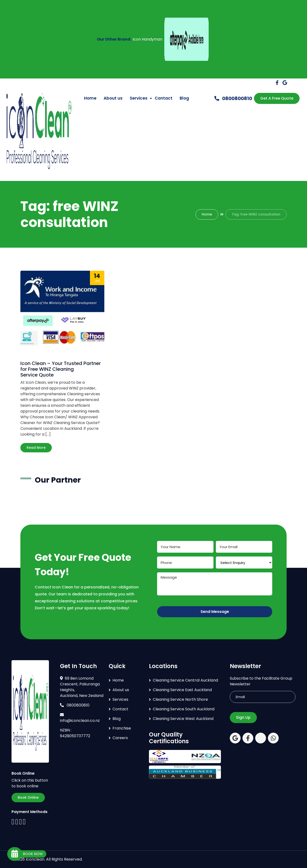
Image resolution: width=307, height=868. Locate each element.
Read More (36, 448)
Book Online (28, 797)
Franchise (122, 728)
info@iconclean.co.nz (80, 718)
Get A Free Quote (277, 98)
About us (113, 98)
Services (139, 98)
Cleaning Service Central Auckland (185, 680)
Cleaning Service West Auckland (183, 719)
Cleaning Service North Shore (180, 699)
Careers (120, 738)
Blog (184, 98)
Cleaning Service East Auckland (182, 690)
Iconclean (35, 859)
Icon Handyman (148, 39)
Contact (164, 98)
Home (90, 98)
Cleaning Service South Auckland (184, 709)
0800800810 (233, 98)
